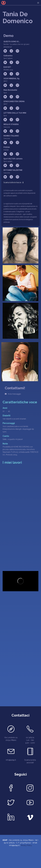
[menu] (38, 3)
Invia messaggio (13, 394)
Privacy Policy (26, 845)
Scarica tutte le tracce (13, 182)
